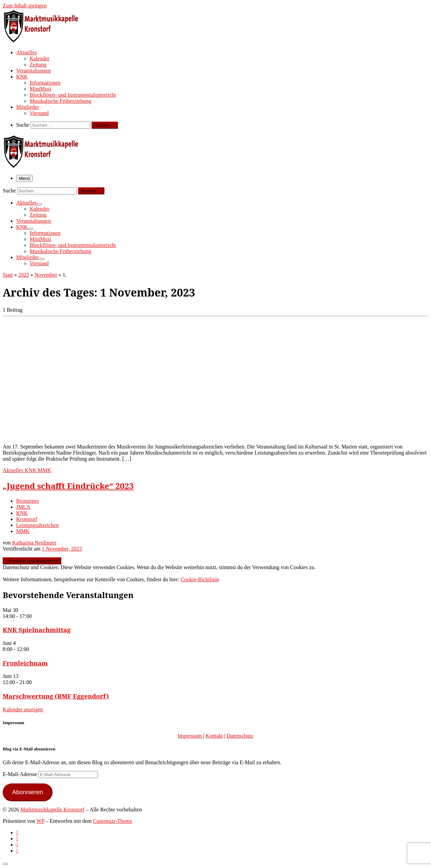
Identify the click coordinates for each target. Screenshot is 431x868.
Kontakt (214, 736)
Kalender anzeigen (23, 709)
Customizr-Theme (112, 821)
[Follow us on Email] (17, 851)
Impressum (190, 736)
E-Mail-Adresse (21, 774)
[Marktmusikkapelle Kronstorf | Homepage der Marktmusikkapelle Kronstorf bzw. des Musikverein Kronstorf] (45, 40)
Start (8, 275)
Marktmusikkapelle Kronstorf (52, 810)
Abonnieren (28, 792)
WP (40, 821)
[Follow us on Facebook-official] (17, 839)
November (46, 275)
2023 (24, 275)
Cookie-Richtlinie (200, 579)
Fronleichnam (25, 663)
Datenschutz (240, 736)
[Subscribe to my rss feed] (17, 832)
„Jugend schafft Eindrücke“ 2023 (68, 486)
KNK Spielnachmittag (37, 630)
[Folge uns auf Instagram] (17, 845)
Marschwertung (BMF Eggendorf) (56, 696)
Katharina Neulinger (34, 543)
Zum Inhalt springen (25, 6)
